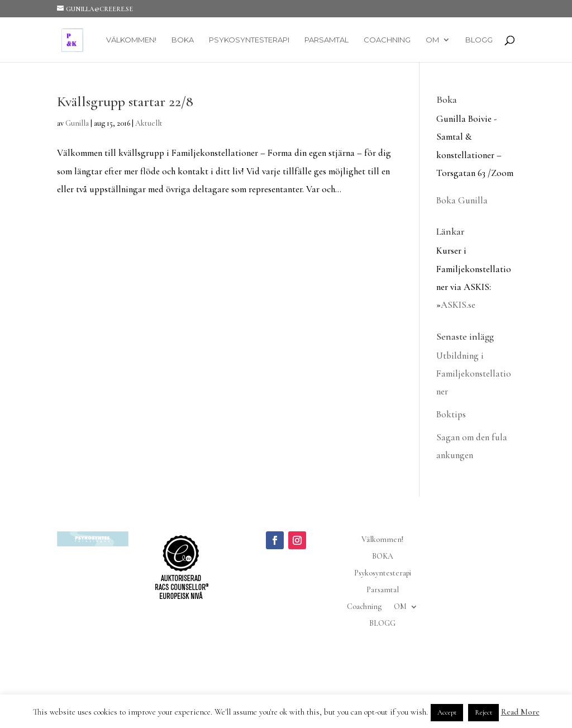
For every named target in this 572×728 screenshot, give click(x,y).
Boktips (451, 414)
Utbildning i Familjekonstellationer (474, 374)
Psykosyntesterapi (249, 40)
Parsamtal (326, 40)
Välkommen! (131, 40)
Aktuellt (149, 123)
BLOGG (479, 40)
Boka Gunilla (462, 200)
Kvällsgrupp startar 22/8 (125, 101)
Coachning (387, 40)
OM (432, 40)
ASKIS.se (458, 305)
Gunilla (77, 123)
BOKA (183, 40)
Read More (520, 712)
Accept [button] (447, 712)
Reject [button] (483, 712)
